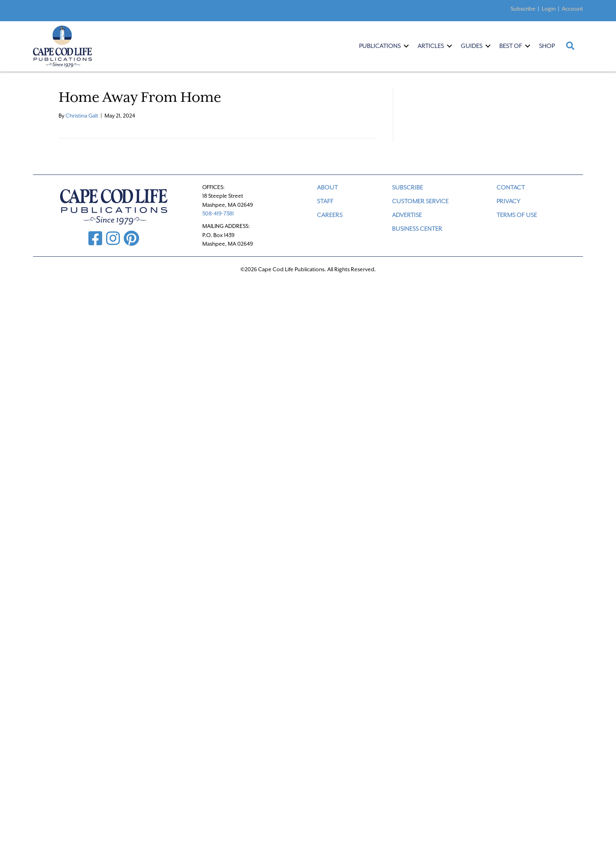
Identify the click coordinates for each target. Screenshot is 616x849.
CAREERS (330, 215)
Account (572, 9)
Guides (472, 46)
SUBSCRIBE (408, 187)
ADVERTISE (407, 215)
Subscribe (523, 9)
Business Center (417, 229)
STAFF (325, 201)
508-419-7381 (218, 213)
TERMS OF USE (517, 215)
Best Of (511, 46)
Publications (380, 46)
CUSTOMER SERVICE (420, 201)
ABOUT (327, 187)
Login (549, 9)
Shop (547, 46)
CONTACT (511, 187)
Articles (431, 46)
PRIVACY (509, 201)
